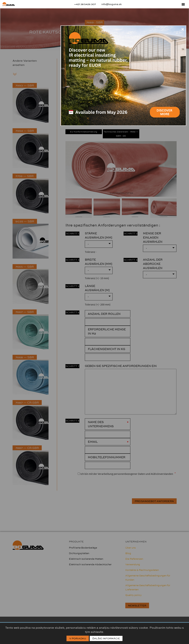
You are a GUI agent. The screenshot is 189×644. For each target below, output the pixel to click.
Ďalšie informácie (106, 638)
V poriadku (78, 638)
